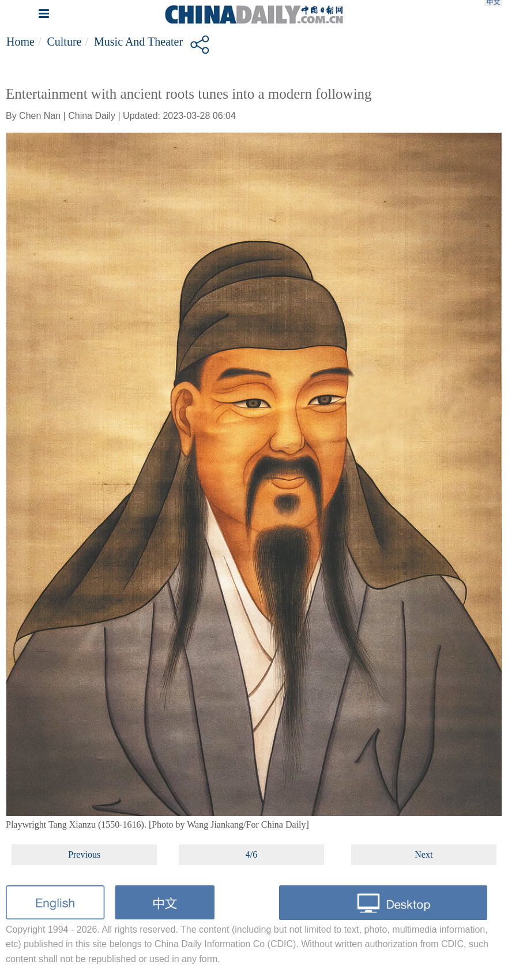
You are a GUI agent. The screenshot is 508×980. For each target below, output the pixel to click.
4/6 (251, 854)
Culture (64, 42)
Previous (84, 854)
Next (424, 854)
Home (20, 42)
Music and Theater (138, 42)
